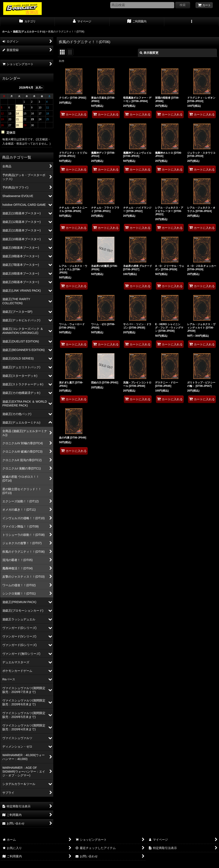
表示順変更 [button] (149, 53)
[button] (192, 22)
